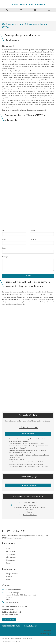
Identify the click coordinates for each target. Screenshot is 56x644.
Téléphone (33, 239)
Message (5, 257)
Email (4, 239)
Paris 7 (25, 294)
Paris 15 (13, 294)
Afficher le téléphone (30, 515)
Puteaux (49, 294)
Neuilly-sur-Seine (34, 294)
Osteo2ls (17, 641)
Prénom (32, 231)
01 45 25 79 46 (29, 427)
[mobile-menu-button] (49, 10)
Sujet (4, 248)
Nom (4, 231)
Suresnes (19, 294)
